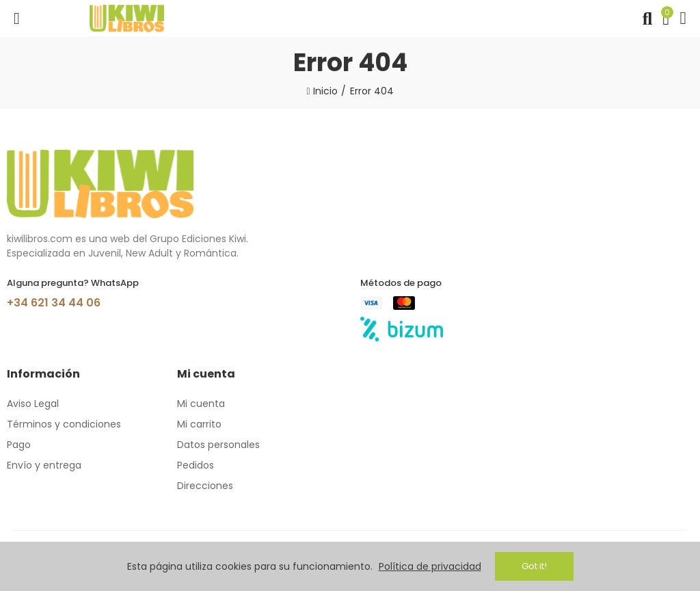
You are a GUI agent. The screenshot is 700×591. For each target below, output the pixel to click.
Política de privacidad (430, 566)
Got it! (534, 566)
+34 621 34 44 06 (54, 303)
